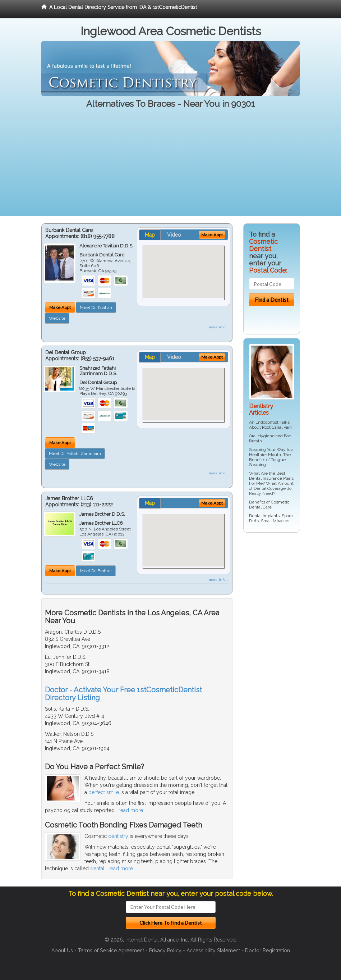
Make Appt (60, 307)
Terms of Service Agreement (111, 951)
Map (150, 235)
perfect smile (104, 792)
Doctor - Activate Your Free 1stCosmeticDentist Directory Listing (123, 694)
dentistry (118, 836)
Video (174, 235)
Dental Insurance (266, 478)
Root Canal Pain (277, 427)
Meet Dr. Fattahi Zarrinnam (75, 453)
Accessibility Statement (213, 951)
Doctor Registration (268, 951)
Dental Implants (264, 516)
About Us (62, 951)
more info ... (219, 327)
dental (97, 869)
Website (57, 318)
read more (131, 810)
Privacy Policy (165, 951)
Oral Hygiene (262, 436)
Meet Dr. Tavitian (96, 307)
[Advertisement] (170, 166)
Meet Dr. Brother (96, 571)
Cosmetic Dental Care (269, 505)
